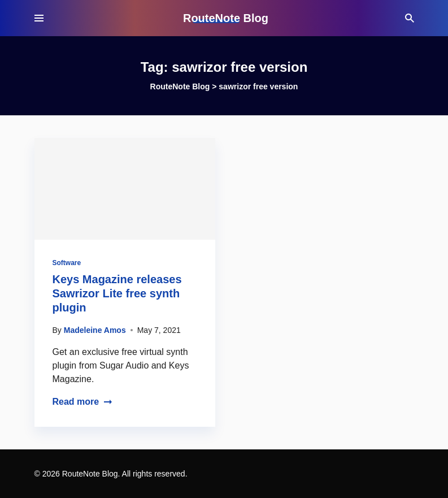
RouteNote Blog (226, 18)
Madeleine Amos (95, 330)
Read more (83, 402)
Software (67, 263)
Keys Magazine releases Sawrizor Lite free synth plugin (117, 293)
